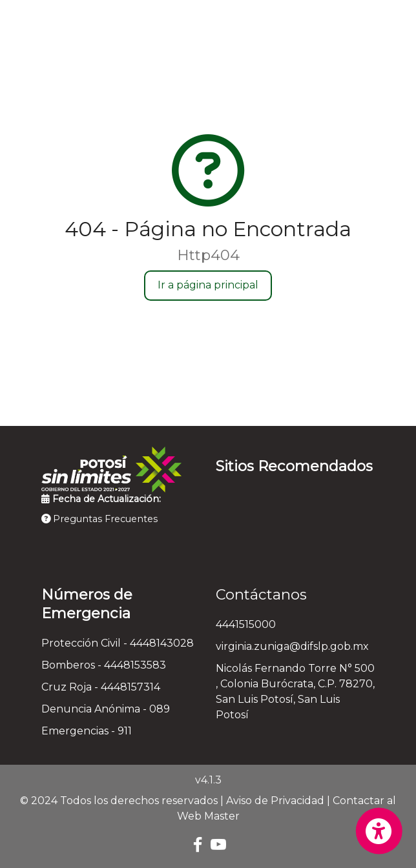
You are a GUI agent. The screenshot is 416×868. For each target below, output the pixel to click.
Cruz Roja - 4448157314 (101, 687)
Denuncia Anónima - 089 (106, 709)
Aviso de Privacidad (275, 801)
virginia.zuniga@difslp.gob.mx (292, 646)
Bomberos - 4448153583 (104, 665)
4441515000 (246, 624)
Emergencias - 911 (87, 731)
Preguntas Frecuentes (99, 519)
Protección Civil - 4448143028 (118, 643)
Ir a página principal (208, 285)
